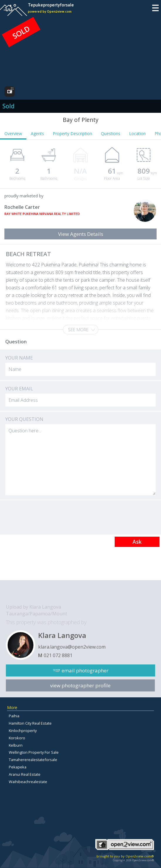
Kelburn (16, 745)
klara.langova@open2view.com (72, 647)
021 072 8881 (58, 655)
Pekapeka (18, 767)
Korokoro (17, 738)
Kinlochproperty (23, 731)
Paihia (14, 716)
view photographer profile (80, 685)
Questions (111, 134)
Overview (13, 134)
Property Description (72, 134)
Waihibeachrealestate (28, 782)
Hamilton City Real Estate (30, 723)
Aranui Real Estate (25, 774)
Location (137, 134)
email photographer (85, 670)
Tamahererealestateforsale (33, 760)
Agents (37, 134)
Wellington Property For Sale (34, 752)
